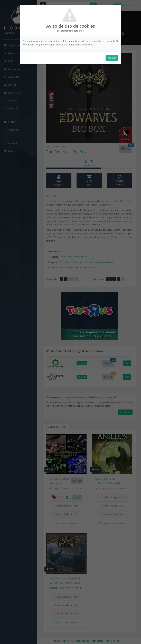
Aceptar (112, 58)
